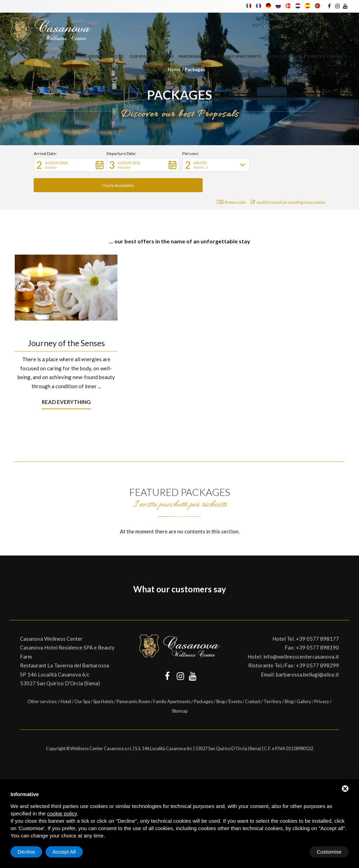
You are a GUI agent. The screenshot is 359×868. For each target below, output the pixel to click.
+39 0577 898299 (317, 645)
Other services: (90, 57)
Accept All (330, 852)
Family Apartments (241, 57)
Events (314, 57)
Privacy (322, 681)
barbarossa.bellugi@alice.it (307, 654)
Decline (292, 852)
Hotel (118, 57)
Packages (276, 57)
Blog (289, 681)
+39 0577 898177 (317, 618)
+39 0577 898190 (317, 627)
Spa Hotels (162, 57)
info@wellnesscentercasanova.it (301, 636)
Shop (297, 57)
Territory (273, 681)
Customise (30, 852)
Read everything (66, 382)
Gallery (304, 681)
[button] (70, 165)
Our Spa (138, 57)
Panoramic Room (198, 57)
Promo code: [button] (230, 182)
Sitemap (180, 691)
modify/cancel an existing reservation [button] (288, 182)
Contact (337, 57)
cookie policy (62, 813)
